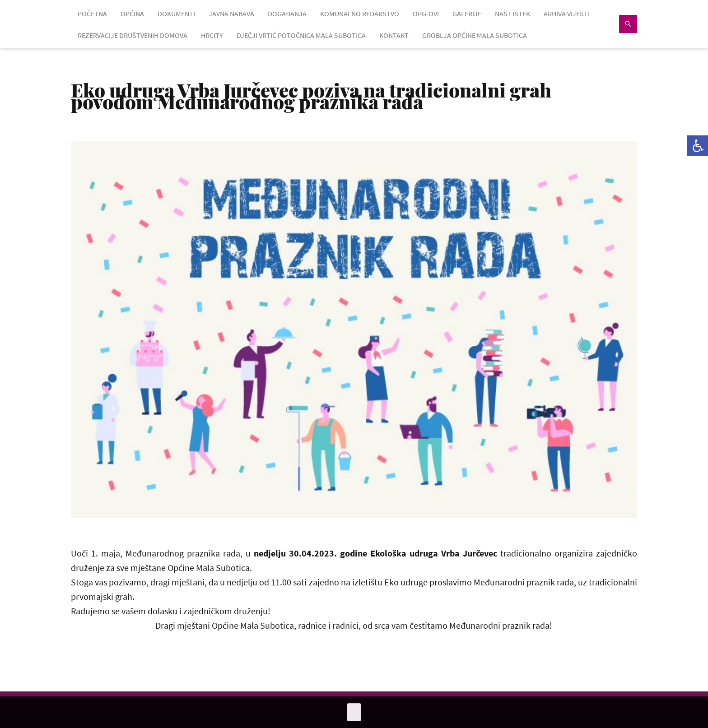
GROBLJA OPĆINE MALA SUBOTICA (475, 35)
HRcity (212, 35)
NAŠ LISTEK (512, 14)
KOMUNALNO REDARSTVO (360, 14)
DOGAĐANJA (287, 14)
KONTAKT (394, 35)
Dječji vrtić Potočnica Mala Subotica (301, 35)
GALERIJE (467, 14)
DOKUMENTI (176, 14)
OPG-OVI (426, 14)
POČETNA (92, 14)
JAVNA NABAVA (231, 14)
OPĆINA (132, 14)
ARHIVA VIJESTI (567, 14)
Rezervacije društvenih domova (133, 35)
